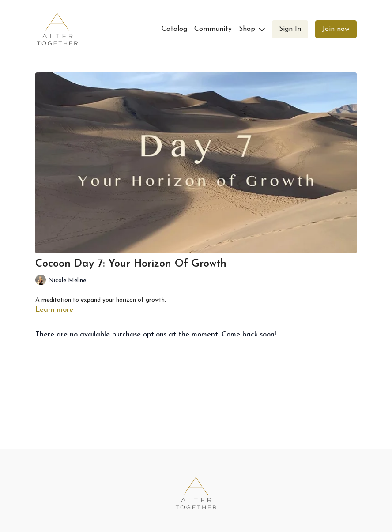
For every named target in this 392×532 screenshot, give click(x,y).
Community (213, 29)
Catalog (174, 29)
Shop (252, 29)
